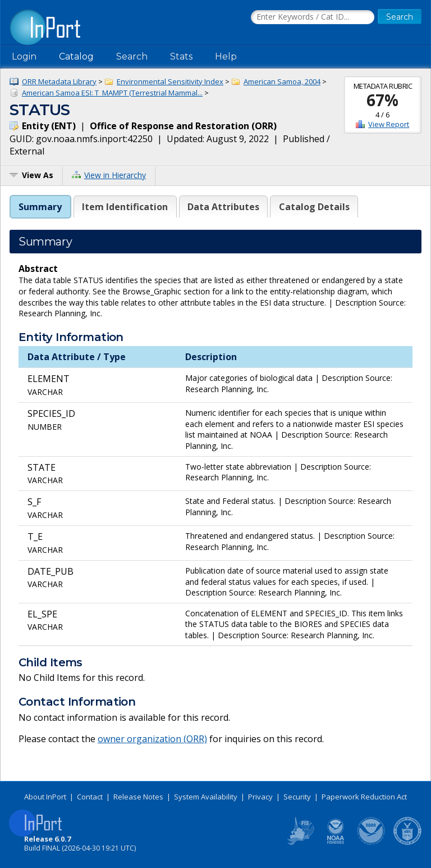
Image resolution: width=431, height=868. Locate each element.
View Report (389, 124)
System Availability (206, 797)
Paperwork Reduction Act (364, 797)
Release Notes (138, 797)
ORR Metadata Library (59, 81)
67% (382, 100)
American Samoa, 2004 (282, 81)
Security (297, 797)
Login (24, 56)
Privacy (260, 797)
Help (226, 56)
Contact (90, 797)
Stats (181, 56)
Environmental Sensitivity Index (170, 81)
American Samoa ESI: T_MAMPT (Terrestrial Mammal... (112, 93)
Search (132, 56)
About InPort (45, 797)
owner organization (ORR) (152, 739)
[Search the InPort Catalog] (313, 17)
